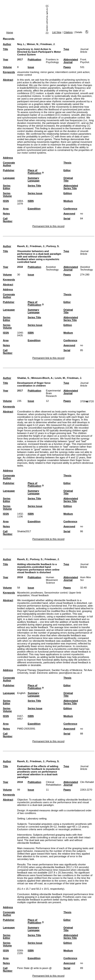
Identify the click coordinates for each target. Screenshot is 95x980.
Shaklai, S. (23, 378)
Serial (67, 218)
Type (66, 49)
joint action (83, 72)
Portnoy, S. (53, 246)
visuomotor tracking (28, 72)
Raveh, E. (23, 246)
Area (6, 209)
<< (47, 5)
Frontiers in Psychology (52, 61)
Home (10, 32)
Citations (68, 32)
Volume (7, 67)
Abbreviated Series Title (71, 187)
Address (8, 158)
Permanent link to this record (48, 226)
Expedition (34, 209)
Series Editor (7, 187)
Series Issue (35, 193)
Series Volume (7, 195)
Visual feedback (40, 595)
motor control (24, 75)
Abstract (8, 80)
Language (9, 178)
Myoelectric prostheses (30, 593)
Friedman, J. (48, 44)
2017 (20, 59)
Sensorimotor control (56, 593)
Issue (31, 67)
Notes (6, 214)
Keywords (9, 72)
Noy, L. (21, 44)
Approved (69, 214)
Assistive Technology (52, 268)
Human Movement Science (52, 580)
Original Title (68, 179)
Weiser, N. (33, 44)
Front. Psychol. (85, 61)
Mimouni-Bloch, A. (42, 378)
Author (7, 44)
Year (6, 59)
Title (6, 49)
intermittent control (66, 72)
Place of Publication (34, 172)
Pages (67, 67)
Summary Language (34, 179)
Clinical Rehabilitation (54, 783)
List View (57, 32)
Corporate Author (9, 164)
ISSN (6, 201)
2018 (20, 267)
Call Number (8, 220)
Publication (34, 59)
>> (47, 32)
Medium (68, 201)
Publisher (9, 170)
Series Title (34, 186)
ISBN (31, 201)
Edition (68, 193)
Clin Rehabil (87, 782)
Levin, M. (60, 378)
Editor (67, 170)
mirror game (47, 72)
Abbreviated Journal (71, 61)
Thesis (67, 163)
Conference (70, 209)
